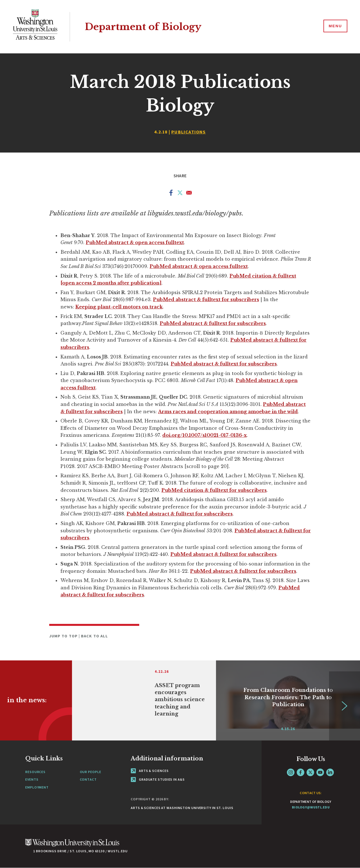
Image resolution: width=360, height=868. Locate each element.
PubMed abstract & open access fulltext (135, 242)
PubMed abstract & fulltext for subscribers (206, 299)
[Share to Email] (189, 194)
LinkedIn (330, 772)
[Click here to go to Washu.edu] (72, 846)
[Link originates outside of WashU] (144, 700)
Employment (37, 787)
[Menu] (335, 26)
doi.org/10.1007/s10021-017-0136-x (204, 435)
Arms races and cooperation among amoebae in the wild (228, 412)
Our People (91, 772)
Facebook (301, 772)
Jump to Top (64, 636)
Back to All (94, 636)
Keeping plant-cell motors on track (119, 307)
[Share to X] (180, 194)
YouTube (320, 772)
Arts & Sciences (150, 771)
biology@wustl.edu (311, 807)
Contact (88, 779)
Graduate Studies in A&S (158, 779)
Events (32, 779)
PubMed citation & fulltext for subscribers (214, 490)
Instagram (291, 772)
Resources (35, 772)
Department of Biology (145, 27)
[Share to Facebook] (171, 194)
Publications (188, 132)
